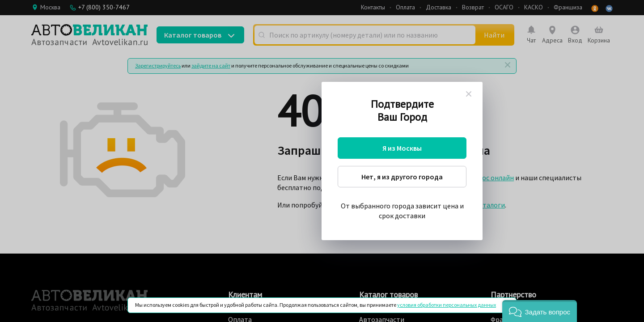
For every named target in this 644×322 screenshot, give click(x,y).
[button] (540, 311)
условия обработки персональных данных (447, 305)
